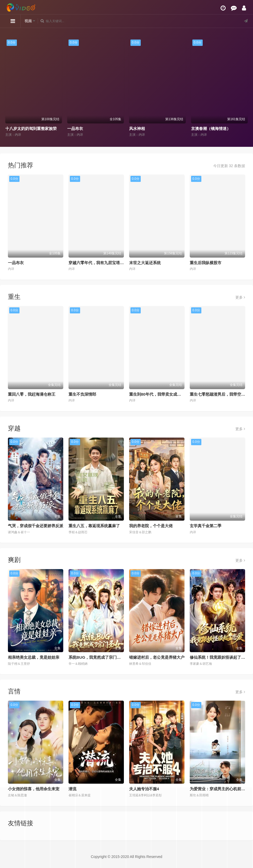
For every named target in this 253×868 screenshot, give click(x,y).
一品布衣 (75, 128)
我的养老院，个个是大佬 (151, 526)
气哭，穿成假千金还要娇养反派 (36, 526)
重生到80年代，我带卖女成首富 (157, 394)
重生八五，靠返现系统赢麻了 (94, 526)
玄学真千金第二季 (206, 526)
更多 (240, 297)
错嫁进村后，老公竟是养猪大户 (157, 657)
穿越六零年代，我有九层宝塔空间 (98, 263)
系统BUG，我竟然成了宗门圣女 (97, 657)
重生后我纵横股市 (206, 263)
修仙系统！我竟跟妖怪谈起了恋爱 (219, 657)
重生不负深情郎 (82, 394)
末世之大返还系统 (145, 263)
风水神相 (137, 128)
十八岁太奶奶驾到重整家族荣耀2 (34, 128)
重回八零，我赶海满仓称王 (32, 394)
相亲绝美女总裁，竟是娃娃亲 (34, 657)
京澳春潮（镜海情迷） (211, 128)
